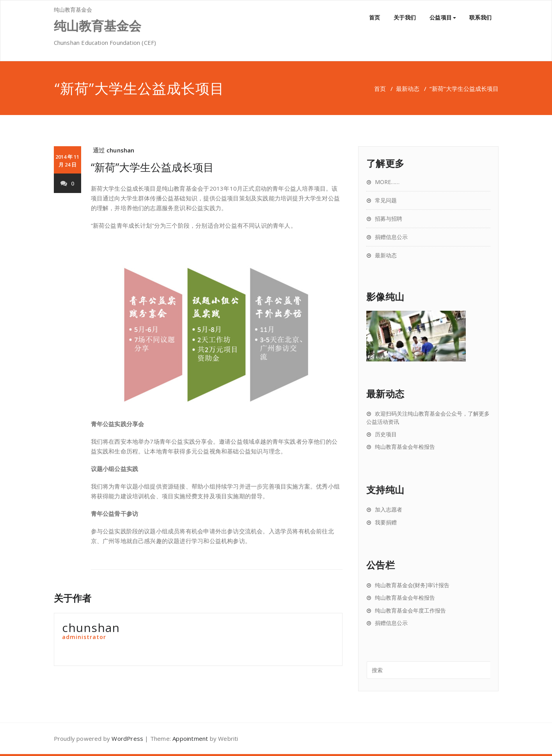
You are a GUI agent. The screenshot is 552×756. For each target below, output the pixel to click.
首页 (375, 17)
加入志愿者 (389, 510)
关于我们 (405, 17)
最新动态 (408, 89)
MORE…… (387, 182)
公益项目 (443, 17)
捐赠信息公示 (391, 237)
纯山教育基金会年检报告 (405, 447)
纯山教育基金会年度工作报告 (410, 611)
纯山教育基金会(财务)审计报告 (412, 585)
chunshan (121, 150)
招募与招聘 (389, 219)
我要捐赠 (386, 522)
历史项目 (386, 434)
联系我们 (481, 17)
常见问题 (386, 200)
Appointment (190, 738)
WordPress (127, 738)
